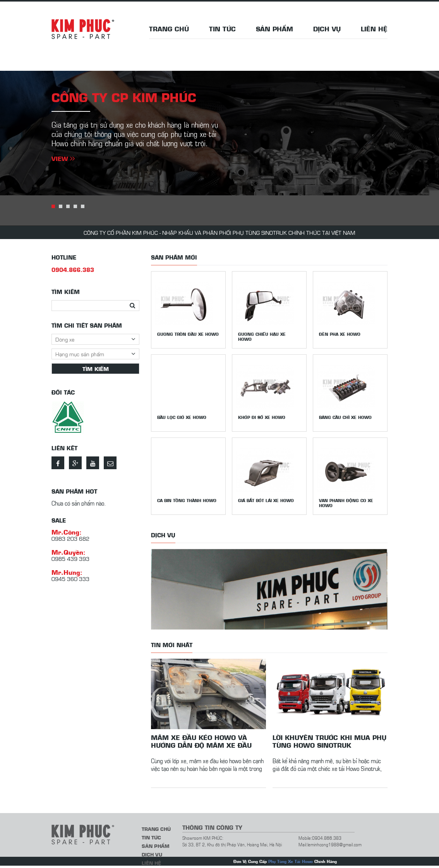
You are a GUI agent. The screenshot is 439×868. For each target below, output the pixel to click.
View (63, 158)
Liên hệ (374, 29)
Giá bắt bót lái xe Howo (266, 500)
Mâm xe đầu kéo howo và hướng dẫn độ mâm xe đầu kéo (201, 741)
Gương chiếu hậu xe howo (262, 337)
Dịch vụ (327, 29)
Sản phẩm (274, 29)
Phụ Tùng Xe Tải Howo (291, 861)
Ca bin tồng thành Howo (187, 500)
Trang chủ (169, 29)
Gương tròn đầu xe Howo (188, 334)
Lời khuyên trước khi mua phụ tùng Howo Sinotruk (329, 741)
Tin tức (222, 29)
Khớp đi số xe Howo (262, 417)
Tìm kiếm (96, 369)
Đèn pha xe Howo (340, 334)
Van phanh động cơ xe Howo (346, 503)
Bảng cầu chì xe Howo (345, 417)
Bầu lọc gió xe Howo (182, 417)
